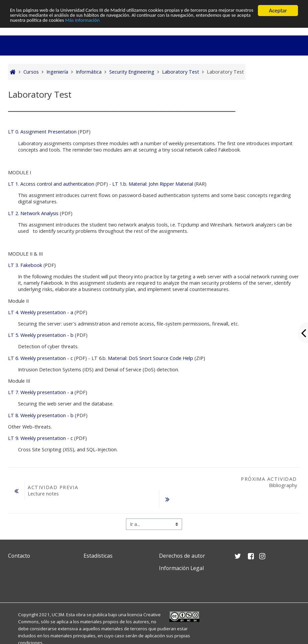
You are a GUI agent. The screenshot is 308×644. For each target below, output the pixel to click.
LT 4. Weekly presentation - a (41, 312)
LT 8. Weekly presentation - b (41, 415)
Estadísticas (98, 556)
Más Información (184, 22)
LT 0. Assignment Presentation (43, 132)
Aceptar (278, 11)
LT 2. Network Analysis (33, 213)
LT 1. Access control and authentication (51, 184)
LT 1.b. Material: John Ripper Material (153, 184)
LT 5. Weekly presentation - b (41, 335)
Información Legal (181, 568)
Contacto (19, 556)
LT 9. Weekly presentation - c (41, 438)
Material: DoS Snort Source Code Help (150, 358)
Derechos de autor (182, 556)
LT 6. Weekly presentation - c (41, 358)
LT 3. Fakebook (25, 265)
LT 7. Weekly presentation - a (41, 392)
